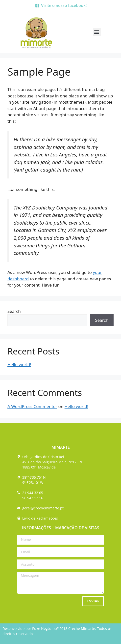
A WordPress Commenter (32, 406)
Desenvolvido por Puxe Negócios (29, 629)
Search (14, 311)
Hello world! (19, 365)
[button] (97, 32)
